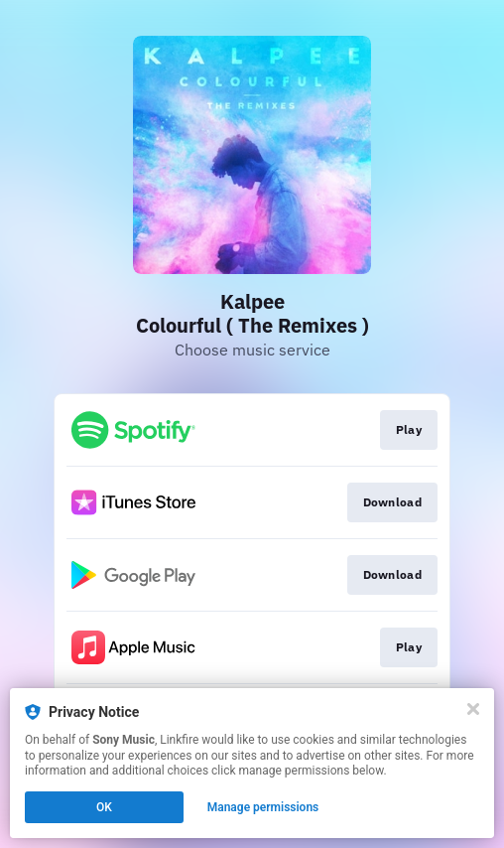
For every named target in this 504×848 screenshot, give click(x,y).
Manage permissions (263, 807)
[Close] (473, 709)
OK (104, 807)
